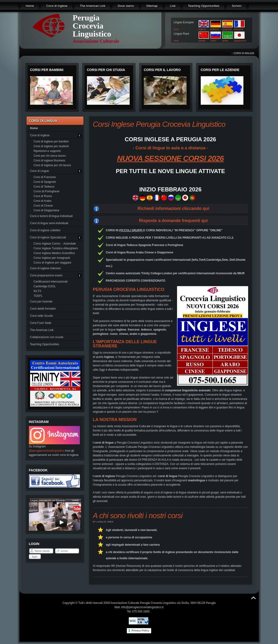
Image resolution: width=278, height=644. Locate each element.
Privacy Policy (140, 630)
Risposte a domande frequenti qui (173, 221)
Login (35, 557)
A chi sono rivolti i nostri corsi (138, 516)
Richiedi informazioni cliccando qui (173, 208)
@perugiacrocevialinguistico (47, 451)
